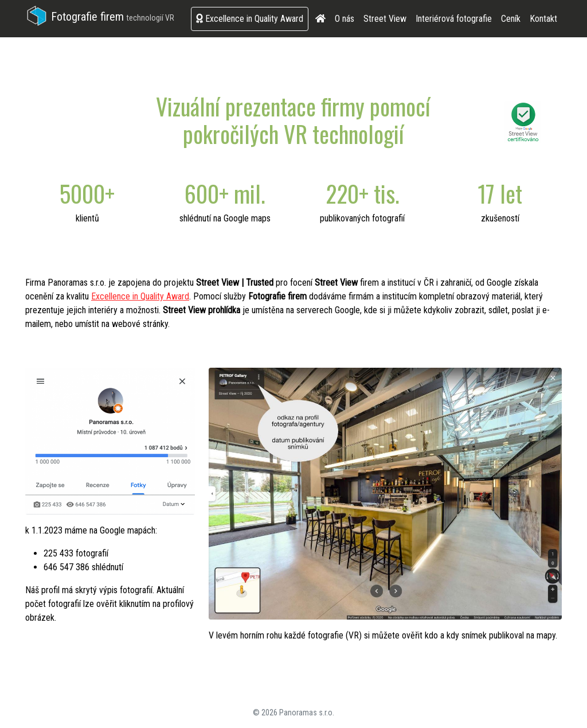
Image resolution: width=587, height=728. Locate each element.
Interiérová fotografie (454, 19)
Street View (385, 19)
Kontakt (543, 19)
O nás (345, 19)
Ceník (511, 19)
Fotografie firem (100, 17)
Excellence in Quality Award (250, 19)
